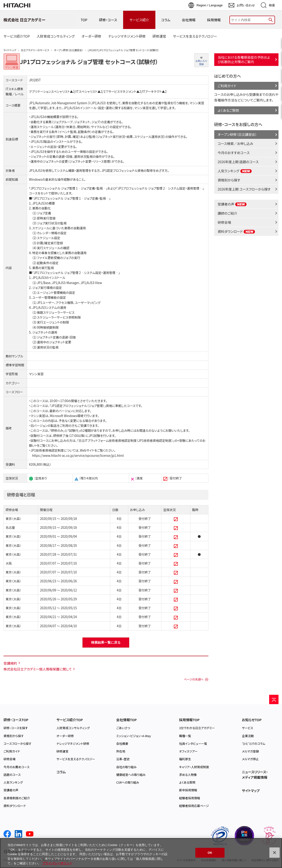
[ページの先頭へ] (274, 699)
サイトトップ (10, 50)
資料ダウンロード (237, 231)
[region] (141, 853)
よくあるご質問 (228, 110)
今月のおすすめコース (234, 153)
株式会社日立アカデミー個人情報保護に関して (38, 669)
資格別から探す (229, 180)
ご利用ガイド (227, 86)
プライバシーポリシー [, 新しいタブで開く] (57, 863)
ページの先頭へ (194, 679)
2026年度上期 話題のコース (238, 162)
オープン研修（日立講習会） (69, 50)
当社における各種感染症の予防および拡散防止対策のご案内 (244, 59)
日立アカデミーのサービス (35, 50)
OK (210, 853)
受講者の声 (232, 204)
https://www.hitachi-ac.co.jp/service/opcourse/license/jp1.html (78, 456)
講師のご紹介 (228, 213)
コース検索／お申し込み (236, 143)
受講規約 (10, 663)
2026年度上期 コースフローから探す (244, 189)
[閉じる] (275, 853)
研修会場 (225, 222)
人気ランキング (235, 171)
